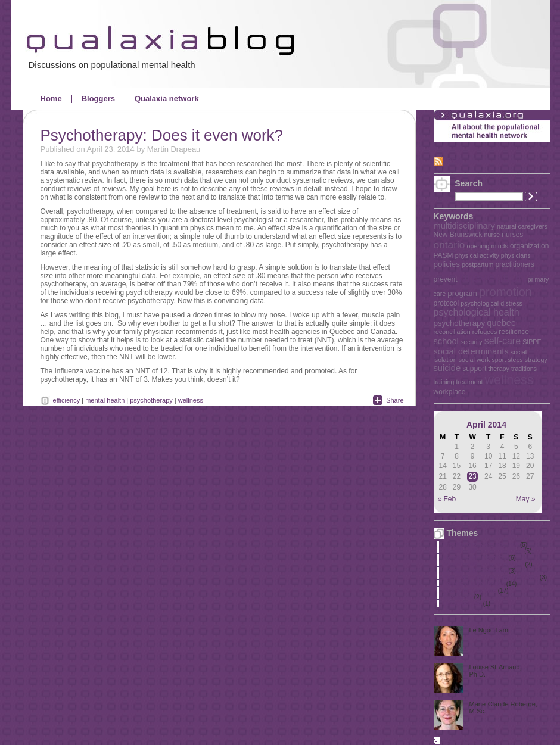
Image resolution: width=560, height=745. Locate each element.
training (444, 382)
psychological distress (491, 303)
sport (499, 360)
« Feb (447, 499)
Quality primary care (470, 590)
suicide (447, 368)
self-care (503, 341)
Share (395, 400)
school (446, 341)
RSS (454, 161)
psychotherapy (460, 323)
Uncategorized (462, 604)
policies (447, 264)
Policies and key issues (474, 584)
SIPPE (532, 342)
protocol (447, 303)
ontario (449, 245)
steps (515, 360)
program (462, 293)
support (474, 369)
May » (526, 499)
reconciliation (452, 332)
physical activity (477, 255)
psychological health (477, 312)
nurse (492, 235)
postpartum (477, 264)
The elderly (458, 597)
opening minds (488, 246)
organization (529, 246)
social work (475, 360)
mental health (105, 400)
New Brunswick (458, 235)
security (472, 342)
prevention (493, 277)
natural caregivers (522, 226)
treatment (470, 382)
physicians (516, 255)
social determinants (471, 351)
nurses (512, 235)
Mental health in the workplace (483, 564)
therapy (499, 369)
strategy (536, 360)
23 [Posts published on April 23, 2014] (472, 476)
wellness (509, 380)
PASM (444, 255)
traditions (524, 369)
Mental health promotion (475, 571)
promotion (505, 292)
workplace (450, 392)
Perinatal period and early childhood (491, 577)
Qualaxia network (167, 99)
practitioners (514, 264)
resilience (514, 332)
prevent (446, 279)
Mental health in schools (475, 558)
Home (51, 99)
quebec (501, 323)
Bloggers (98, 99)
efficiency (67, 400)
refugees (485, 332)
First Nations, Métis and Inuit (481, 545)
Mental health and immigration (483, 551)
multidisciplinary (464, 226)
